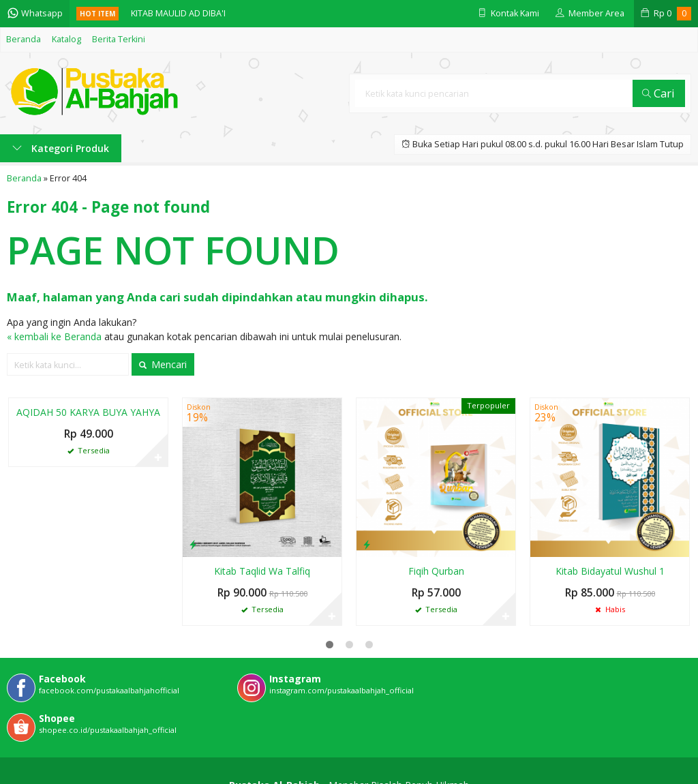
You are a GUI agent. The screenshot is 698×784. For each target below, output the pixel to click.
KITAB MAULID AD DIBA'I (178, 13)
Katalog (66, 39)
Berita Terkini (119, 39)
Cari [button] (658, 93)
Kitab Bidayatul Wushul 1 (610, 571)
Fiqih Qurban (436, 571)
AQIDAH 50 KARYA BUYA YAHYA (88, 412)
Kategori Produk (61, 148)
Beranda (24, 39)
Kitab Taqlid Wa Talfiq (262, 571)
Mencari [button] (163, 364)
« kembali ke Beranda (54, 336)
